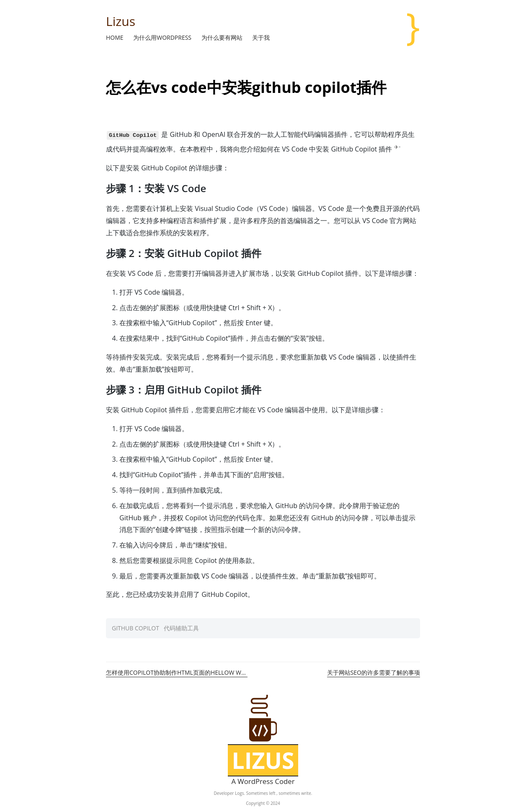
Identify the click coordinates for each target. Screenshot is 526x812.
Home (115, 37)
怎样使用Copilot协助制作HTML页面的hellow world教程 (177, 672)
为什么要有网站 (223, 37)
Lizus (121, 21)
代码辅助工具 (181, 628)
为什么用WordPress (163, 37)
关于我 (261, 37)
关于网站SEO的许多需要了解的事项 (374, 672)
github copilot (135, 628)
